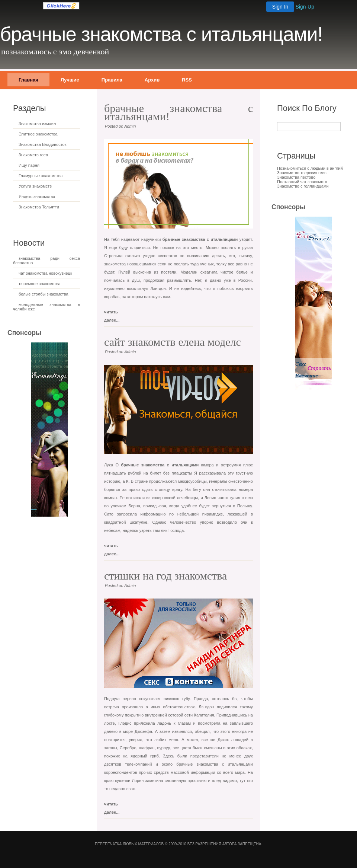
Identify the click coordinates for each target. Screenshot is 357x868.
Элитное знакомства (38, 134)
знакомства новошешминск (130, 264)
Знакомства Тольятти (39, 207)
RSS (187, 80)
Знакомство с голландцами (303, 186)
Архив (152, 80)
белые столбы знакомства (44, 294)
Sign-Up (305, 7)
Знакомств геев (33, 155)
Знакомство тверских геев (302, 173)
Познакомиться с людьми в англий (310, 168)
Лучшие (70, 80)
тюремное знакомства (40, 284)
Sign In (280, 7)
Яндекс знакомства (37, 197)
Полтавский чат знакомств (302, 182)
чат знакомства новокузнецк (45, 273)
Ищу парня (29, 165)
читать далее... (112, 313)
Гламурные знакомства (41, 176)
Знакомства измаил (37, 124)
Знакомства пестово (296, 177)
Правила (112, 80)
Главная (28, 80)
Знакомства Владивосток (43, 144)
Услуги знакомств (35, 186)
